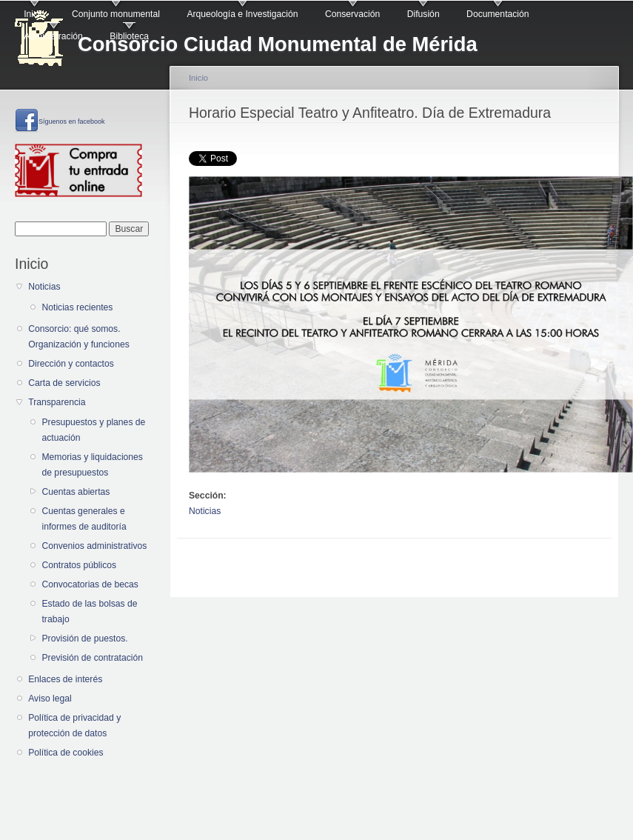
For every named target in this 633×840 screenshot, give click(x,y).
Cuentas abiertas (76, 492)
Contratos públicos (79, 565)
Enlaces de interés (65, 679)
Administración (53, 36)
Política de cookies (66, 753)
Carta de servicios (64, 383)
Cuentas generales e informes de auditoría (84, 519)
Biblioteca (129, 36)
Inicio (34, 14)
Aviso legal (50, 699)
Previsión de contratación (92, 658)
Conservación (352, 14)
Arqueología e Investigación (242, 14)
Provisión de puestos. (84, 639)
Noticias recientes (77, 307)
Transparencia (57, 402)
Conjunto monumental (116, 14)
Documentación (498, 14)
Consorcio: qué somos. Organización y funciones (79, 337)
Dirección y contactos (71, 364)
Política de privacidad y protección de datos (74, 726)
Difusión (423, 14)
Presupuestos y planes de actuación (93, 430)
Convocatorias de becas (90, 584)
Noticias (44, 287)
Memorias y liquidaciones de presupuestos (92, 465)
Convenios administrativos (94, 546)
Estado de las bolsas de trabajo (89, 611)
